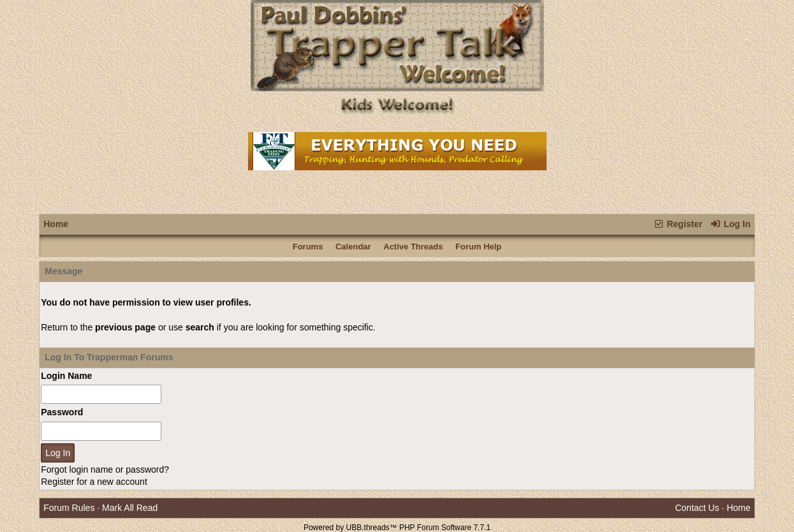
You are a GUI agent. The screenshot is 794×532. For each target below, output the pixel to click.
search (200, 327)
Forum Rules (69, 508)
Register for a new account (94, 482)
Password (62, 412)
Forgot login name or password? (105, 469)
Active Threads (413, 247)
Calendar (353, 247)
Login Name (66, 376)
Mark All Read (130, 508)
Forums (308, 247)
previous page (125, 327)
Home (56, 224)
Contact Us (697, 508)
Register (678, 224)
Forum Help (478, 247)
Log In (730, 224)
